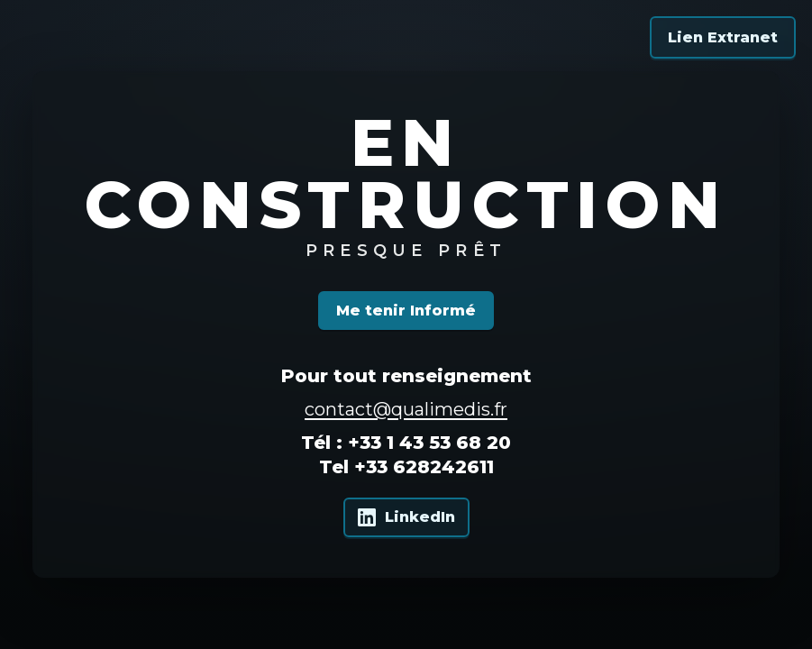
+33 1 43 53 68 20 (429, 443)
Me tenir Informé (406, 311)
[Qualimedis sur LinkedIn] (406, 517)
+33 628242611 (424, 467)
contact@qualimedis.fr (406, 409)
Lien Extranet (723, 37)
